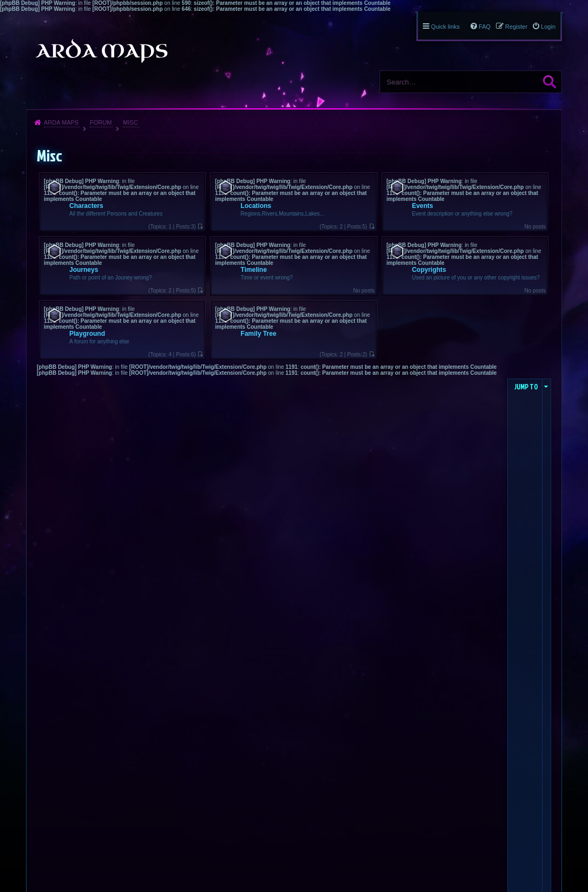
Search (550, 82)
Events (423, 206)
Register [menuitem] (516, 27)
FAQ (485, 27)
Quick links (445, 27)
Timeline (253, 270)
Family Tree (258, 334)
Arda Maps (61, 122)
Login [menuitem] (548, 27)
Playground (87, 334)
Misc (130, 122)
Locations (256, 206)
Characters (86, 206)
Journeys (84, 270)
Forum (101, 122)
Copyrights (429, 270)
